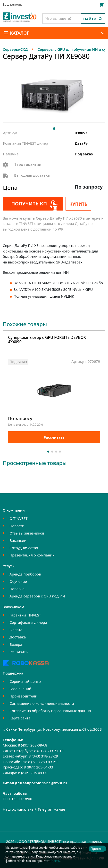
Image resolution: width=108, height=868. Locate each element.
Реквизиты (19, 652)
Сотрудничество (24, 548)
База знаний (20, 689)
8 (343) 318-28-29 (43, 756)
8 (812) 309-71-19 (49, 751)
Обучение (18, 581)
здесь (56, 861)
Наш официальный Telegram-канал (34, 809)
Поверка (17, 589)
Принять (97, 849)
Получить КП (29, 204)
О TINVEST (18, 518)
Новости (17, 526)
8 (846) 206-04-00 (33, 773)
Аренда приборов (25, 574)
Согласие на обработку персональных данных (50, 711)
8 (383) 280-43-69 (43, 762)
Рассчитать (54, 437)
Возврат (17, 644)
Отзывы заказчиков (27, 533)
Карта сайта (20, 718)
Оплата (16, 630)
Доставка (18, 637)
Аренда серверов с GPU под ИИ (37, 596)
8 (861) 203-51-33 (38, 767)
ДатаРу (81, 143)
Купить (78, 204)
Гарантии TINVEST (25, 615)
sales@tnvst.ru (54, 783)
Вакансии (18, 540)
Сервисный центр (25, 681)
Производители (23, 696)
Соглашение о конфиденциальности (42, 703)
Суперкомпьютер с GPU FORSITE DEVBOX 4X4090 (47, 340)
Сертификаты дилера (28, 622)
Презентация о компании (32, 555)
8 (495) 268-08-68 (33, 745)
